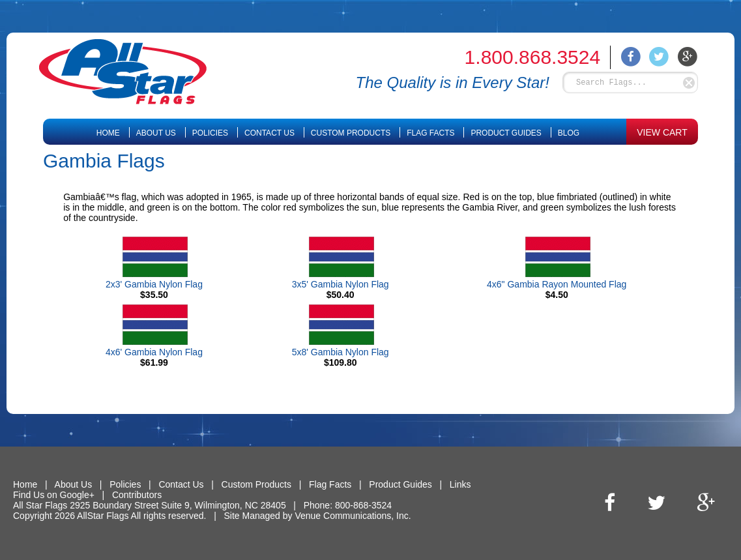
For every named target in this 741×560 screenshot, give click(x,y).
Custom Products (351, 133)
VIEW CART (662, 132)
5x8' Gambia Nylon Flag (341, 352)
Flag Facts (430, 133)
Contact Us (269, 133)
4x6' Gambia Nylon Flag (154, 352)
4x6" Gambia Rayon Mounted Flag (557, 284)
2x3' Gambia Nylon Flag (154, 284)
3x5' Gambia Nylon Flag (341, 284)
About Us (156, 133)
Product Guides (506, 133)
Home (108, 133)
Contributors (137, 495)
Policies (210, 133)
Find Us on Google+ (54, 495)
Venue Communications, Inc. (353, 516)
